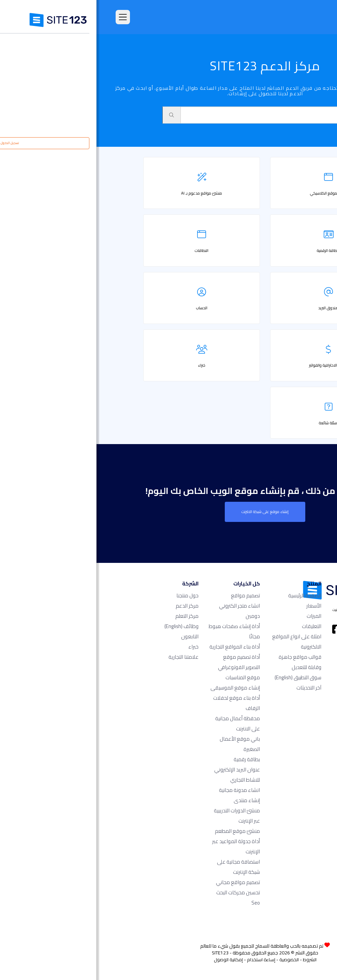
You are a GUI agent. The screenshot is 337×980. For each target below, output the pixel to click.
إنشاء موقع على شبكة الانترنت (168, 512)
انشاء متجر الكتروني (143, 606)
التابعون (93, 636)
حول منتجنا (91, 595)
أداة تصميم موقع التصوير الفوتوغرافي (142, 662)
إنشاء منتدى (150, 800)
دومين (156, 616)
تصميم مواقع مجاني (141, 882)
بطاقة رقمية (150, 759)
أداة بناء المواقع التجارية (138, 647)
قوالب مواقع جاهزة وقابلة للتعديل (203, 662)
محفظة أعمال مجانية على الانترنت (141, 723)
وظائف (85, 626)
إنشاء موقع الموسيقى (139, 688)
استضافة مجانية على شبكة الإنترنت (142, 867)
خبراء (97, 647)
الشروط (213, 960)
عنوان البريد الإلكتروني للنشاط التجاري (141, 775)
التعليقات (215, 626)
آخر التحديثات (212, 688)
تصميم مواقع (149, 595)
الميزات (217, 616)
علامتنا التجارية (87, 657)
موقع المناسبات (146, 677)
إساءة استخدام (165, 960)
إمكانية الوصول (132, 960)
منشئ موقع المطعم (141, 831)
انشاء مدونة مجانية (143, 790)
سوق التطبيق (201, 677)
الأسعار (217, 606)
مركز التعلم (90, 616)
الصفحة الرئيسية (208, 595)
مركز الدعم (91, 606)
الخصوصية (193, 960)
